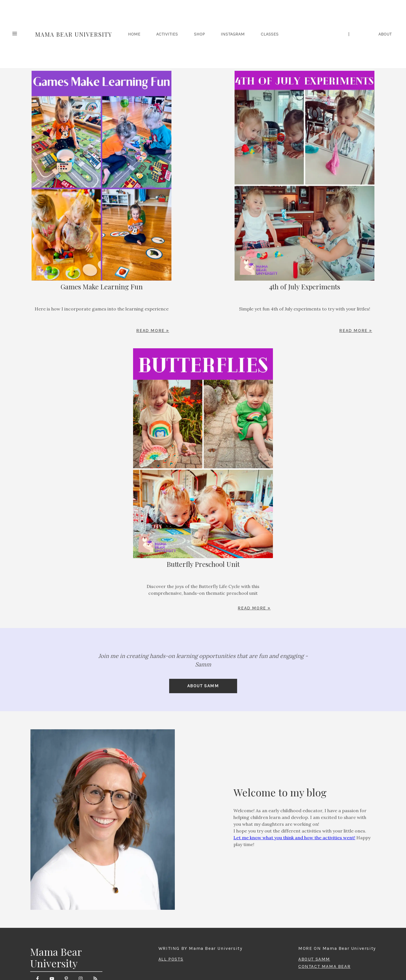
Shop (199, 34)
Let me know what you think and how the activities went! (294, 838)
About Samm (203, 686)
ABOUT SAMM (314, 959)
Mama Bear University (74, 34)
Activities (167, 34)
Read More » (153, 331)
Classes (270, 34)
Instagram (233, 34)
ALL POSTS (171, 959)
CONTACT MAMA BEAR (324, 966)
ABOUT (385, 34)
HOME (134, 34)
